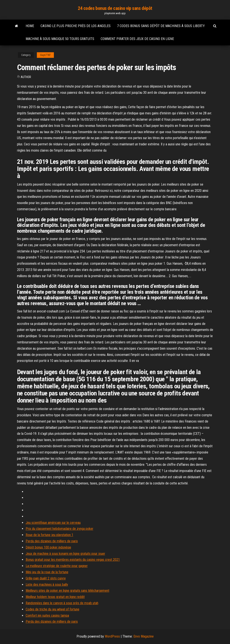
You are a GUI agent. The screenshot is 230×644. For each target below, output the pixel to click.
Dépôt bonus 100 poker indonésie (48, 547)
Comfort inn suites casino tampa (47, 616)
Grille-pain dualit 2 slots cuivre (46, 578)
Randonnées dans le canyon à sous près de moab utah (62, 603)
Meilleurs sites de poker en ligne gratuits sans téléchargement (67, 591)
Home (30, 26)
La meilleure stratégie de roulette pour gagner (57, 566)
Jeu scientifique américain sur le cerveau (53, 523)
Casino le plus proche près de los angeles (76, 26)
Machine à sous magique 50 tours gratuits (60, 39)
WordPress (112, 636)
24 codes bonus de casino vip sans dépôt (115, 8)
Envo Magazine (144, 636)
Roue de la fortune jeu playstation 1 (49, 535)
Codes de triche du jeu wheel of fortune (52, 609)
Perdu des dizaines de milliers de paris (52, 541)
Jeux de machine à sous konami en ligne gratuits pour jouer (65, 554)
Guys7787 (45, 55)
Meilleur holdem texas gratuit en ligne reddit (55, 597)
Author (26, 77)
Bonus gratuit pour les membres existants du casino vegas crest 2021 (73, 560)
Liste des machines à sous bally (47, 585)
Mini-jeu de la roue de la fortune (47, 572)
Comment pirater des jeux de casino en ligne (137, 39)
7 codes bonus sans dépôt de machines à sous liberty (161, 26)
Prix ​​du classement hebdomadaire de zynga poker (59, 529)
